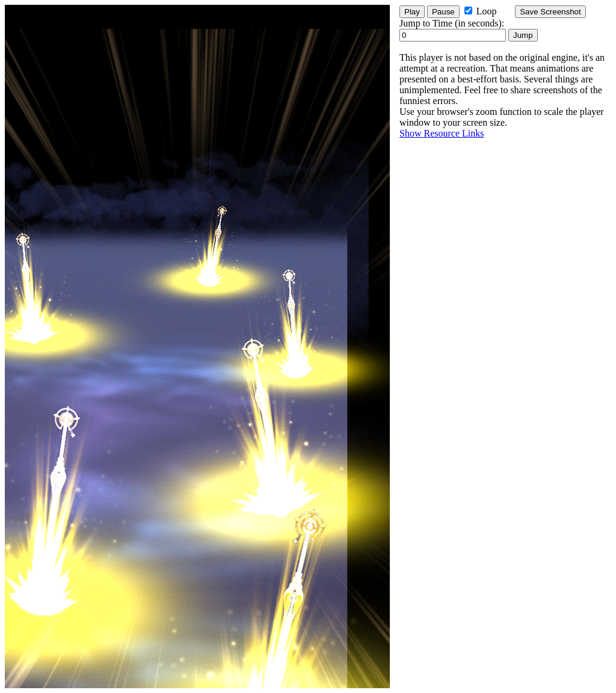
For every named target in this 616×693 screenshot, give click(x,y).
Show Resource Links (442, 133)
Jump (523, 35)
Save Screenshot (550, 12)
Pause (443, 12)
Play (412, 12)
